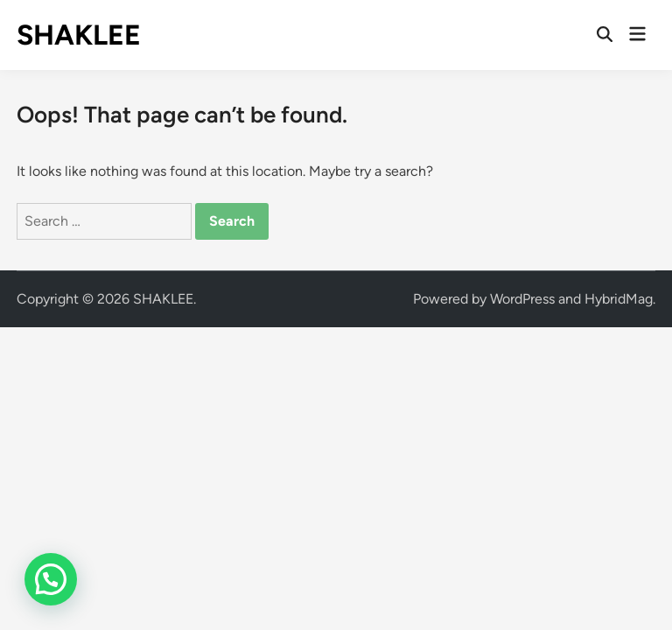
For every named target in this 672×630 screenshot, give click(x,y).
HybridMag (619, 299)
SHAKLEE (79, 35)
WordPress (522, 299)
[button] (51, 579)
